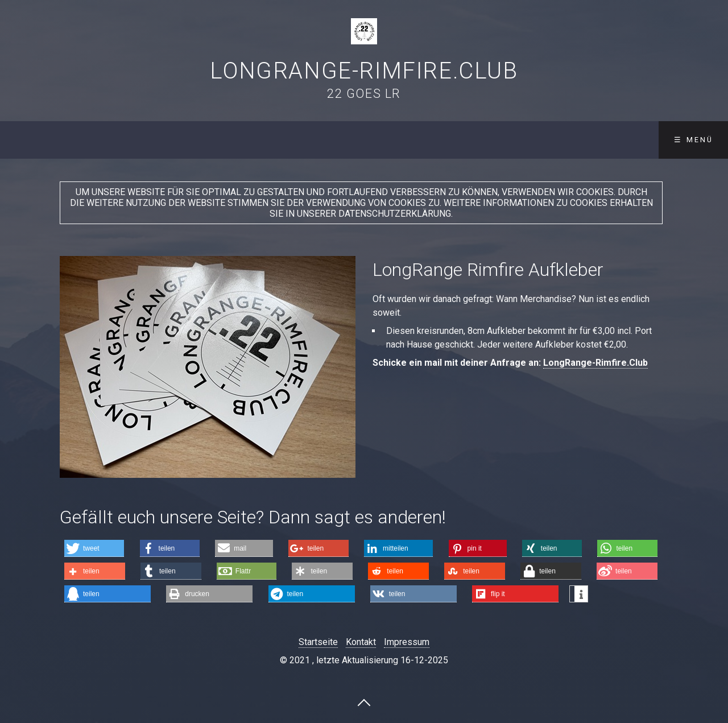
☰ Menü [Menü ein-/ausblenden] (694, 140)
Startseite (318, 642)
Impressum (407, 642)
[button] (94, 548)
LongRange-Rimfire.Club (364, 71)
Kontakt (361, 642)
